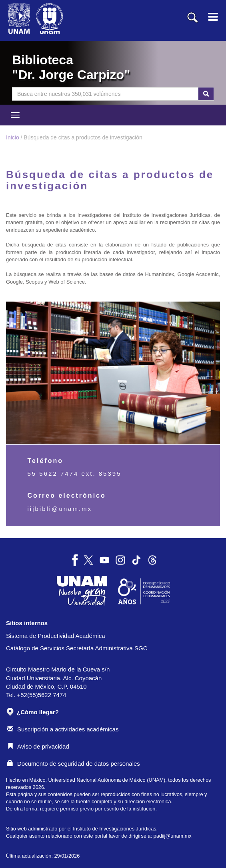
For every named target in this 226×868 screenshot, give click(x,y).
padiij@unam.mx (173, 836)
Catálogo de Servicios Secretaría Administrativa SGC (77, 648)
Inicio (13, 137)
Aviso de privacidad (38, 746)
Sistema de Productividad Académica (56, 636)
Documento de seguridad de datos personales (74, 764)
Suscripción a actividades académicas (63, 729)
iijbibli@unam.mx (60, 509)
